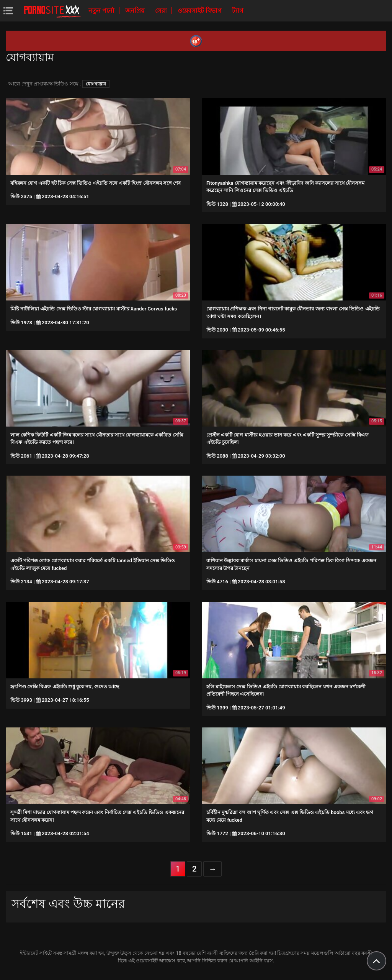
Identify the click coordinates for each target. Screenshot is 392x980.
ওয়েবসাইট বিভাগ (200, 11)
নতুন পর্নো (102, 11)
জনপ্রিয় (136, 11)
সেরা (162, 11)
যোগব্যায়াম (96, 84)
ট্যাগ (238, 11)
